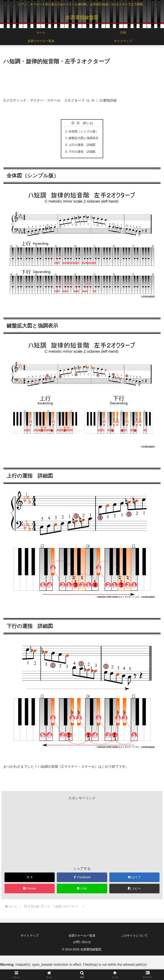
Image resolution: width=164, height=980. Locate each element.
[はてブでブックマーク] (135, 877)
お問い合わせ (82, 942)
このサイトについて (134, 936)
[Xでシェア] (30, 877)
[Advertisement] (82, 78)
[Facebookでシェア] (82, 877)
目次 (76, 123)
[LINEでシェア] (82, 889)
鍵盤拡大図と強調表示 (83, 138)
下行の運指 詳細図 (82, 152)
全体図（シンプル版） (83, 131)
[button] (135, 889)
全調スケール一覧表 (82, 936)
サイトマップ (30, 936)
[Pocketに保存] (30, 889)
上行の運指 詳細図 (82, 145)
